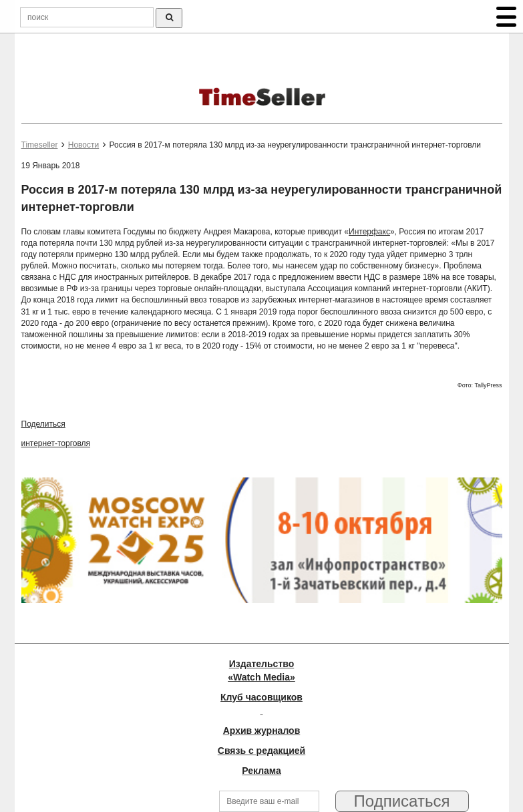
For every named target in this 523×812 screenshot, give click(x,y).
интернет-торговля (56, 443)
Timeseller (40, 145)
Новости (83, 145)
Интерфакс (369, 232)
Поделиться (43, 424)
